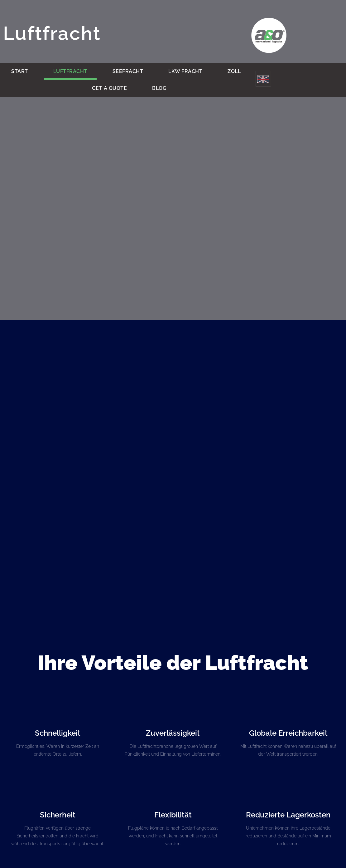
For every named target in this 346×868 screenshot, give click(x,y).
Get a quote (110, 88)
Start (20, 71)
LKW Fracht (185, 71)
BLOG (159, 88)
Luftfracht (70, 71)
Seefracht (128, 71)
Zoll (234, 71)
